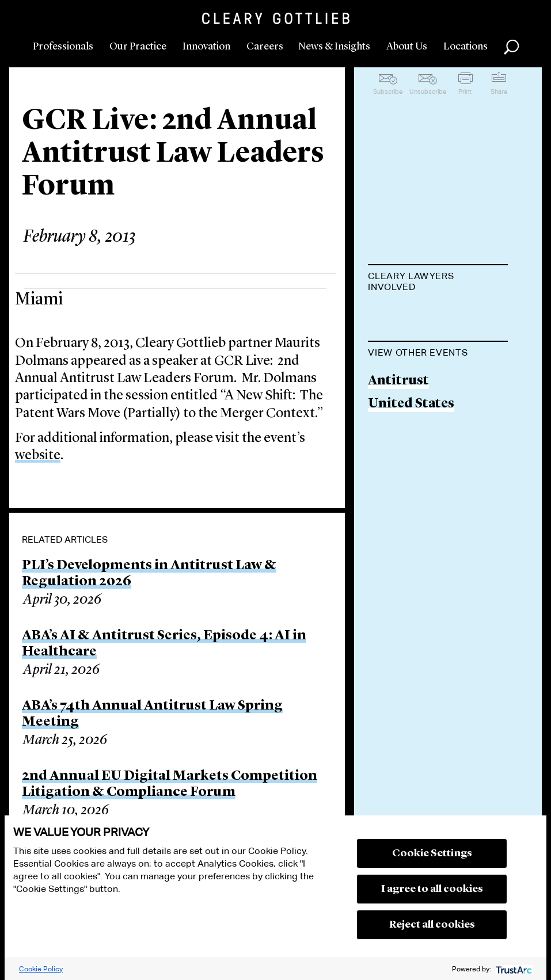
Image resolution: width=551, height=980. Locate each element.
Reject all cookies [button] (432, 925)
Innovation (206, 47)
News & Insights (334, 47)
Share (499, 91)
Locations (466, 47)
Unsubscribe (428, 91)
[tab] (438, 283)
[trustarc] (513, 969)
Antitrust (398, 460)
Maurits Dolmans (424, 316)
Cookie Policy (41, 969)
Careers (265, 47)
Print (465, 91)
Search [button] (511, 47)
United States (411, 484)
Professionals (63, 47)
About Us (407, 47)
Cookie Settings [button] (432, 853)
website (38, 456)
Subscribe (388, 91)
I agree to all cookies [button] (432, 889)
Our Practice (138, 47)
